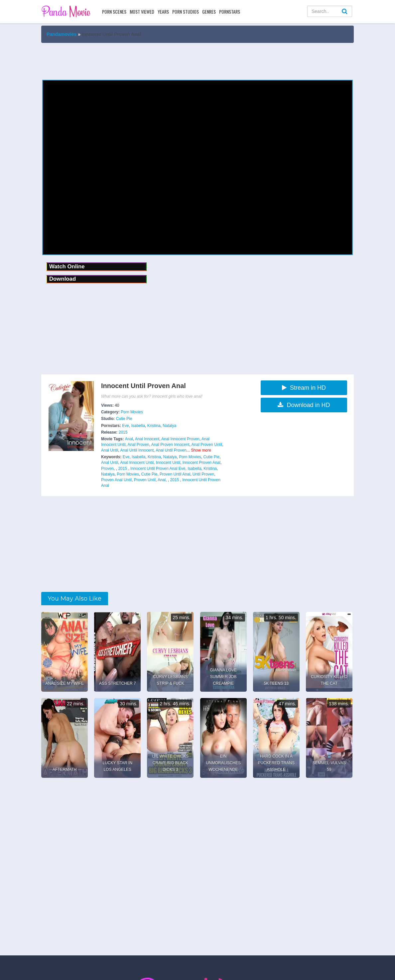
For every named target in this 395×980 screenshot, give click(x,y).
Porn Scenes (114, 11)
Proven (107, 469)
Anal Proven (138, 445)
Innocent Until (168, 463)
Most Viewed (142, 11)
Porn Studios (186, 11)
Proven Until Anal (175, 474)
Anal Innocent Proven (180, 439)
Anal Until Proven (171, 450)
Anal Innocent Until (137, 463)
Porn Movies (132, 412)
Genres (209, 11)
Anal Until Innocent (137, 450)
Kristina (154, 426)
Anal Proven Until (207, 445)
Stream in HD (304, 388)
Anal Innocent (147, 439)
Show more (201, 450)
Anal (129, 439)
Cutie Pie (124, 419)
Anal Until (110, 450)
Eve (126, 426)
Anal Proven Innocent (170, 445)
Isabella (138, 426)
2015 (123, 432)
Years (163, 11)
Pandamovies (62, 34)
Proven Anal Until (116, 480)
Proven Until (145, 480)
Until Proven (203, 474)
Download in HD (304, 405)
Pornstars (230, 11)
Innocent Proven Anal (201, 463)
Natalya (169, 426)
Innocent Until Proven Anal (154, 469)
